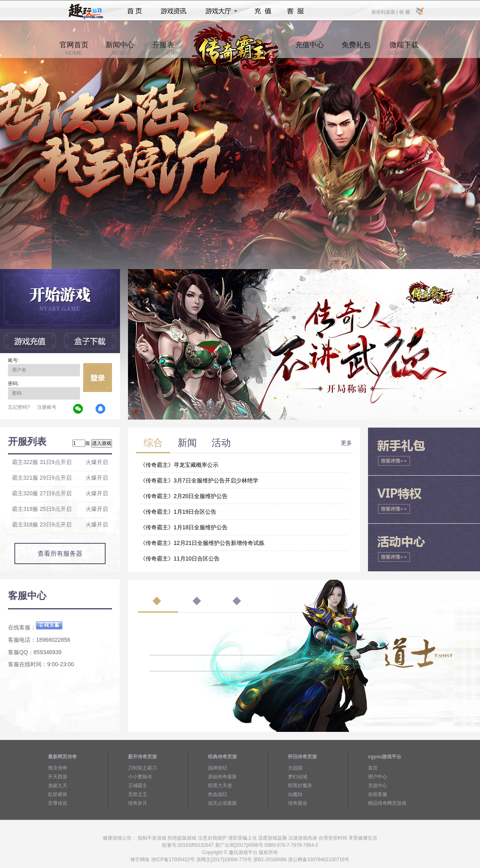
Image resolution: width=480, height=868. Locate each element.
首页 (135, 11)
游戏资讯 (174, 11)
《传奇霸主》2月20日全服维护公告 (184, 496)
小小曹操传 (140, 777)
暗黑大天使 (220, 786)
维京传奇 (58, 768)
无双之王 (138, 794)
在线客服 (378, 794)
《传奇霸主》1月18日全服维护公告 (184, 527)
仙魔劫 (295, 794)
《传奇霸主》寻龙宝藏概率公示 (179, 465)
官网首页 (74, 48)
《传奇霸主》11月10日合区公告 (180, 559)
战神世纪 (218, 768)
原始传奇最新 (222, 777)
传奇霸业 (298, 803)
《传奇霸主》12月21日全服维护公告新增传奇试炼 (202, 543)
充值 (263, 11)
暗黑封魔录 (300, 786)
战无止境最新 (222, 803)
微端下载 (404, 48)
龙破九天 (58, 786)
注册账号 (47, 407)
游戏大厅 (219, 11)
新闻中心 (120, 48)
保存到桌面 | (385, 12)
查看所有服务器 (60, 554)
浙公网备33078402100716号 (319, 860)
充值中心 (310, 48)
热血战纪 (218, 794)
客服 (296, 11)
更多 (346, 443)
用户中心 (378, 777)
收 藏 (404, 12)
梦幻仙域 (298, 777)
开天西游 (58, 777)
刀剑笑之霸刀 (142, 768)
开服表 (163, 48)
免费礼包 (356, 48)
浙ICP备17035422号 (173, 860)
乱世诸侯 (58, 794)
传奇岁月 (138, 803)
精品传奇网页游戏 (387, 803)
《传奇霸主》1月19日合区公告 (178, 512)
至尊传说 (58, 803)
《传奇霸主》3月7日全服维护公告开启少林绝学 (199, 480)
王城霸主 (138, 786)
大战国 (295, 768)
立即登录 (98, 378)
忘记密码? (19, 407)
